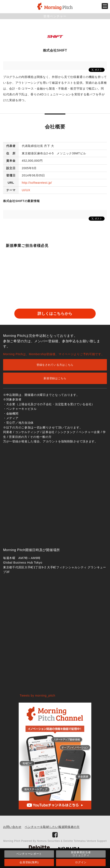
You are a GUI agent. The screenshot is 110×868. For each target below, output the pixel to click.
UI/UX (26, 190)
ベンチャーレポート (29, 854)
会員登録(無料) (29, 862)
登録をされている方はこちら (55, 365)
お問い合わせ (12, 827)
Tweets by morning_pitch (37, 696)
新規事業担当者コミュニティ (81, 854)
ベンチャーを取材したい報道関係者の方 (52, 827)
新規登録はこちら (55, 378)
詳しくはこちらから (55, 314)
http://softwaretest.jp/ (37, 183)
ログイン (81, 862)
